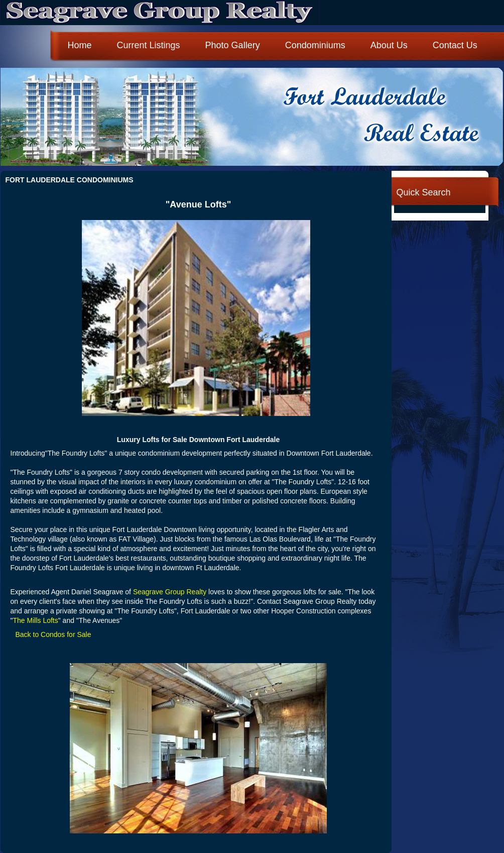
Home (80, 45)
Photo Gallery (233, 45)
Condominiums (315, 45)
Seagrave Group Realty (170, 592)
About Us (389, 45)
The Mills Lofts (35, 620)
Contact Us (455, 45)
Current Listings (149, 45)
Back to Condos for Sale (53, 634)
